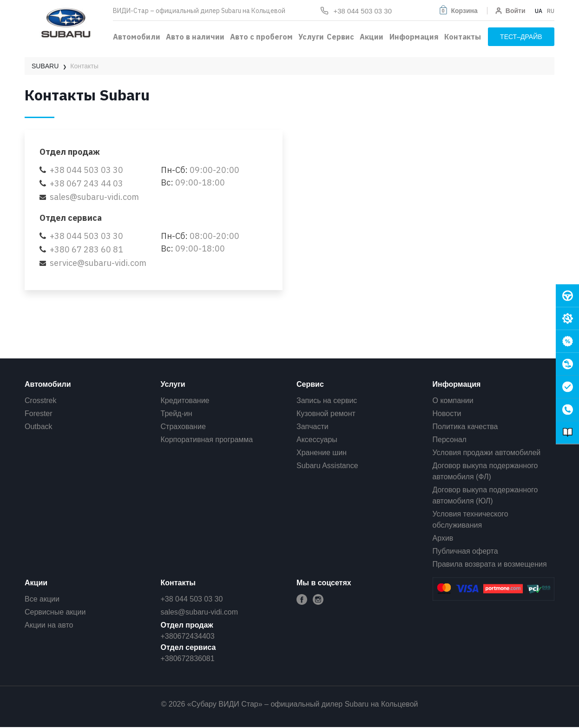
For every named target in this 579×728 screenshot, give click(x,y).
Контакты (463, 37)
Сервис (340, 37)
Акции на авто (49, 625)
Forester (39, 414)
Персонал (450, 440)
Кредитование (185, 400)
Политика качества (465, 427)
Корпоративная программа (207, 440)
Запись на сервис (327, 400)
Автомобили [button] (137, 37)
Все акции (42, 599)
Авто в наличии (195, 37)
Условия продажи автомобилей (487, 453)
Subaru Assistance (327, 466)
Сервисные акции (55, 612)
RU (551, 11)
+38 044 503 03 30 (86, 170)
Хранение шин (322, 453)
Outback (39, 427)
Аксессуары (317, 440)
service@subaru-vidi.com (98, 263)
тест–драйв (521, 37)
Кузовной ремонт (326, 414)
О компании (453, 400)
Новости (447, 414)
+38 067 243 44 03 (86, 183)
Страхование (183, 427)
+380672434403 (188, 636)
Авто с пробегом (261, 37)
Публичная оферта (465, 551)
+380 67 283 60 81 (86, 249)
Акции (372, 37)
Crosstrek (40, 400)
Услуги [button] (311, 37)
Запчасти (313, 427)
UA (539, 11)
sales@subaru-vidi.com (94, 197)
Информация (414, 37)
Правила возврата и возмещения (490, 564)
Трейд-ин (177, 414)
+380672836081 (188, 659)
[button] (458, 11)
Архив (443, 538)
